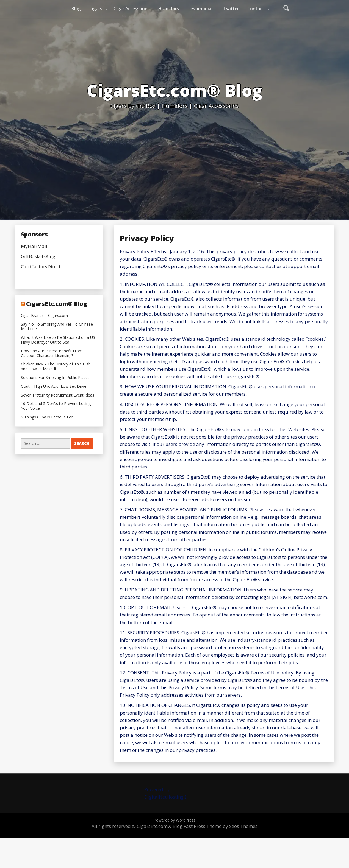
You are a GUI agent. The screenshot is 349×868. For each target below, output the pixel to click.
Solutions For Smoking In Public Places (55, 378)
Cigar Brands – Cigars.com (44, 316)
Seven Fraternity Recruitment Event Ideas (58, 395)
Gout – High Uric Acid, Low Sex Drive (54, 386)
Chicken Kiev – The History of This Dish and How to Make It (56, 367)
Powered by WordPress (174, 820)
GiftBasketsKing (38, 256)
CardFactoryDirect (41, 266)
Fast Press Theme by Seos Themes (221, 826)
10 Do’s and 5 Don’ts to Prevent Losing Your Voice (56, 406)
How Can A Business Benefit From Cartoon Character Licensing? (52, 353)
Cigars (96, 9)
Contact (256, 9)
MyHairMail (34, 246)
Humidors (168, 9)
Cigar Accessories (131, 9)
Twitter (231, 9)
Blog (76, 9)
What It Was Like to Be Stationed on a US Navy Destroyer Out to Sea (58, 340)
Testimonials (201, 9)
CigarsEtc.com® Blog (57, 304)
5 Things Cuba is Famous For (47, 417)
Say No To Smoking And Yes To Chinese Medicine (57, 327)
